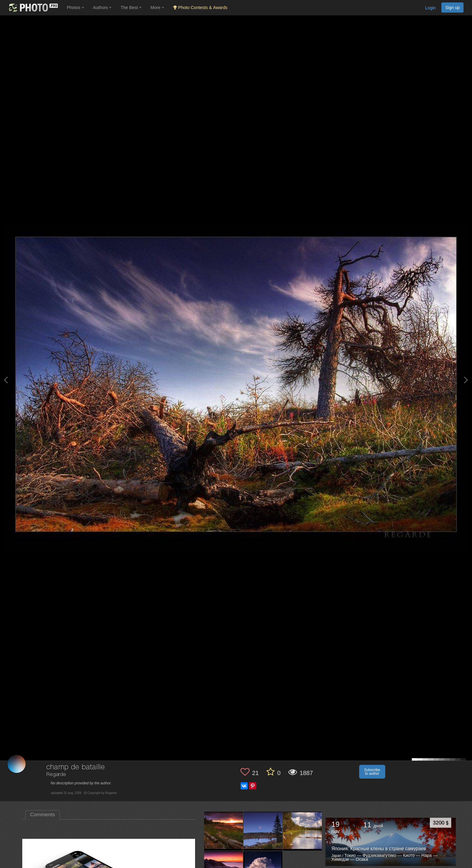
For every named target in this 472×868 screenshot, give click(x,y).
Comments (42, 815)
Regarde (56, 775)
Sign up (452, 8)
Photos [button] (75, 8)
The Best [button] (131, 8)
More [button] (157, 8)
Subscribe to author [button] (372, 772)
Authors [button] (102, 8)
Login (430, 8)
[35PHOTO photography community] (33, 8)
